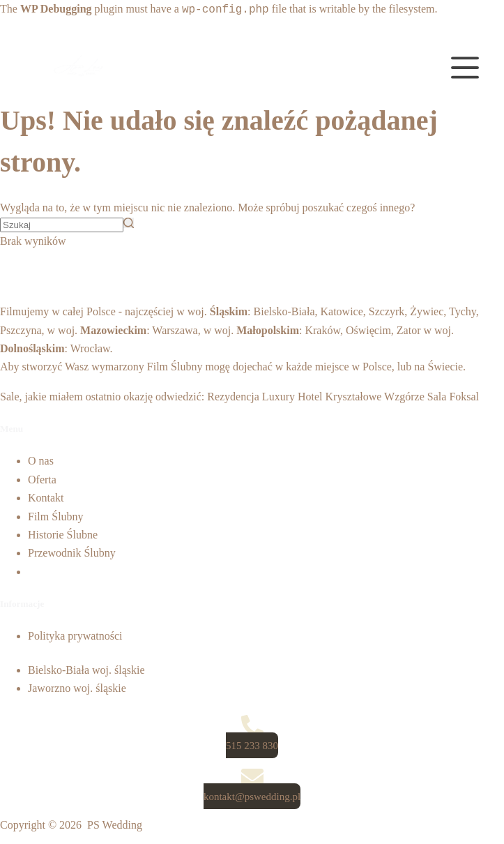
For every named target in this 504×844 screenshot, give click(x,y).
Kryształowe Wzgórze (375, 397)
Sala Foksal (453, 397)
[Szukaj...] (62, 225)
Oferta (42, 480)
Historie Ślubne (63, 535)
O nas (41, 461)
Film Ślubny (175, 367)
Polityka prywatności (75, 636)
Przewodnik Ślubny (72, 553)
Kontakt (46, 498)
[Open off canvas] (465, 68)
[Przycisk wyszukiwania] (129, 223)
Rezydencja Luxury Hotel (265, 397)
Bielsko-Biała (284, 311)
